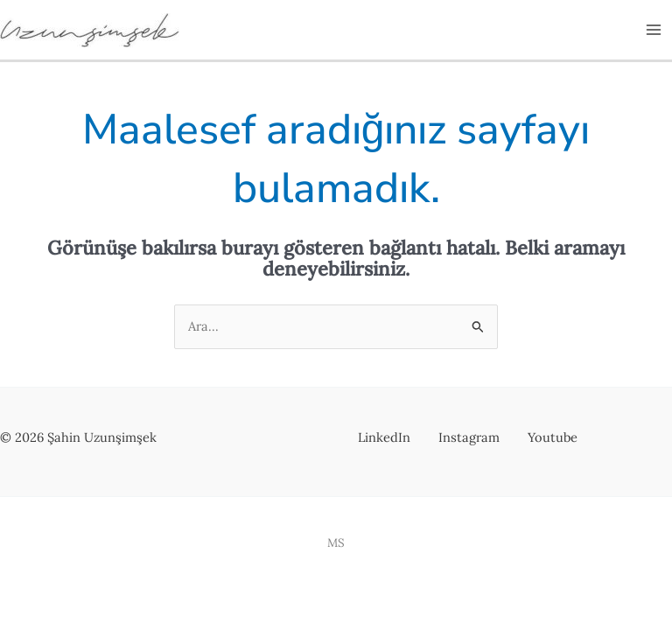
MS (336, 543)
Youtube (553, 437)
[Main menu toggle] (654, 30)
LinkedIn (384, 437)
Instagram (469, 437)
